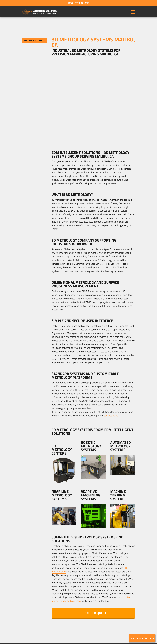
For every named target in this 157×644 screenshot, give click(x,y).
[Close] (154, 638)
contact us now (112, 416)
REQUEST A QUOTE (78, 3)
